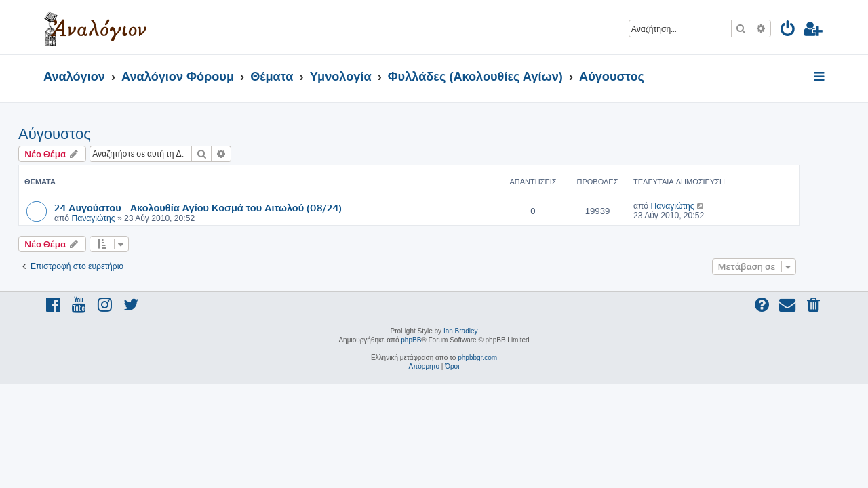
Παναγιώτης (118, 218)
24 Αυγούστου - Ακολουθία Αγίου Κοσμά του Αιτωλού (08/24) (223, 207)
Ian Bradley (461, 331)
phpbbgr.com (477, 358)
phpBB (411, 340)
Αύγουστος (80, 134)
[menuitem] (788, 31)
